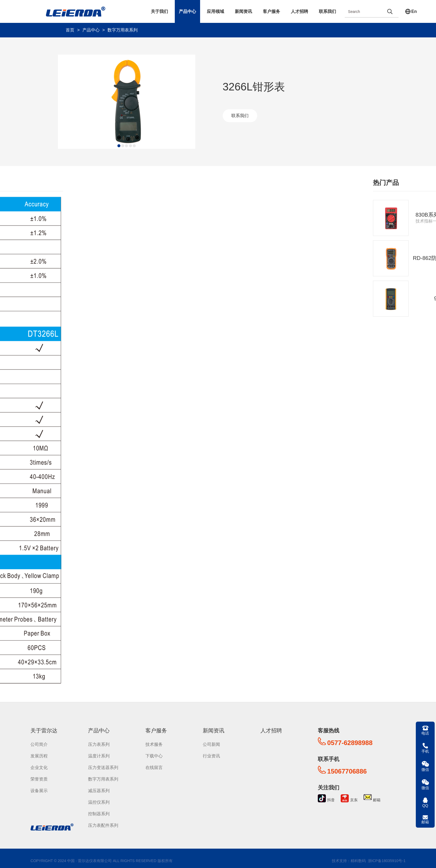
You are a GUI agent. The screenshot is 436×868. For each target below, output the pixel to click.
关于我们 (159, 11)
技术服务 (154, 744)
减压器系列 (99, 791)
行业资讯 (211, 756)
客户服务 (271, 11)
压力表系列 (99, 744)
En (414, 11)
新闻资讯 (243, 11)
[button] (116, 147)
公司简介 (39, 744)
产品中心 (187, 11)
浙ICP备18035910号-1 (386, 861)
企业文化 (39, 768)
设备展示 (39, 791)
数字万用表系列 (123, 30)
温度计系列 (99, 756)
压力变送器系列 (103, 768)
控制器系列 (99, 814)
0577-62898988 (350, 743)
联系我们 (327, 11)
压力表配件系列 (103, 825)
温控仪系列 (99, 802)
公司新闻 (211, 744)
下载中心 (154, 756)
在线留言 (154, 768)
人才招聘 (299, 11)
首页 (70, 30)
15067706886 (347, 771)
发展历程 (39, 756)
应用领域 (215, 11)
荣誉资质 (39, 779)
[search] (390, 11)
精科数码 (358, 861)
